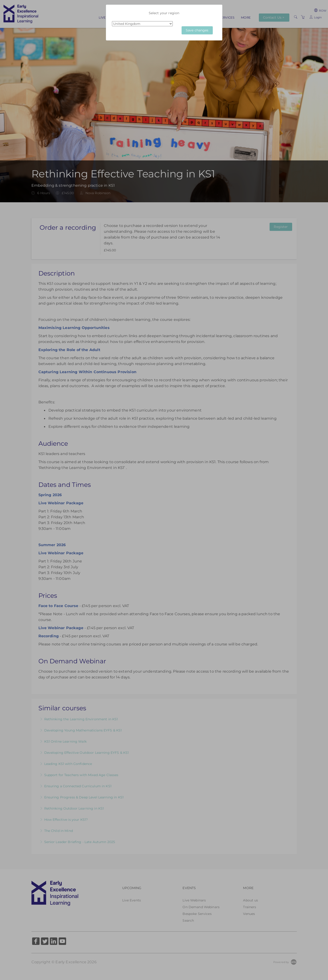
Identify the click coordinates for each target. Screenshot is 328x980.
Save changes (197, 30)
